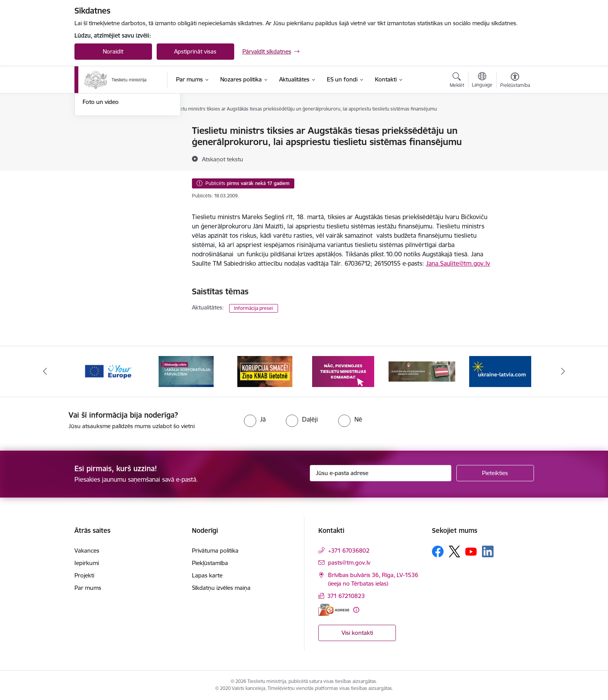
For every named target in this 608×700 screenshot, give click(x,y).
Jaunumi (94, 158)
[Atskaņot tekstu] (223, 159)
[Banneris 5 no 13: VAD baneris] (422, 371)
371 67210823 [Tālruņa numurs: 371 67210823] (346, 596)
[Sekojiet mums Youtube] (471, 551)
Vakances (87, 550)
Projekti (84, 575)
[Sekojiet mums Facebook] (438, 551)
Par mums (88, 588)
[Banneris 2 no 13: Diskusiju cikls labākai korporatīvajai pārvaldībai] (186, 371)
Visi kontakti (357, 633)
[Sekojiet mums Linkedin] (488, 551)
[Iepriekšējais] (45, 372)
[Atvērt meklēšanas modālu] (457, 81)
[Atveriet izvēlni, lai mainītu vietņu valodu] (482, 81)
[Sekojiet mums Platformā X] (454, 551)
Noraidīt (113, 51)
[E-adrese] (334, 610)
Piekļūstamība (210, 563)
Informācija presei (254, 308)
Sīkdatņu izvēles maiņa (221, 588)
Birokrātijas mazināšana (114, 144)
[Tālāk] (563, 372)
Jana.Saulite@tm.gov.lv (458, 263)
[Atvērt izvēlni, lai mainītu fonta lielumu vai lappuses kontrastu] (515, 81)
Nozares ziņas (101, 172)
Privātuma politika (215, 550)
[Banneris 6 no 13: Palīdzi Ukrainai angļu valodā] (500, 371)
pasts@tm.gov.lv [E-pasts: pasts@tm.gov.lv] (349, 563)
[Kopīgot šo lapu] (515, 147)
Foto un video (101, 185)
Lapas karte (207, 575)
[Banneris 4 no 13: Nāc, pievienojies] (343, 371)
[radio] (255, 419)
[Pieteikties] (495, 473)
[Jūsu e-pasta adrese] (381, 473)
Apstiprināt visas (195, 51)
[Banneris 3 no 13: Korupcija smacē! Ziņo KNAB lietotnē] (265, 371)
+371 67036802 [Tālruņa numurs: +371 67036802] (349, 550)
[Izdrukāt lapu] (515, 127)
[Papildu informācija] (356, 610)
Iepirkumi (87, 563)
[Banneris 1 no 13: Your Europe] (108, 371)
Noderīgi (94, 131)
